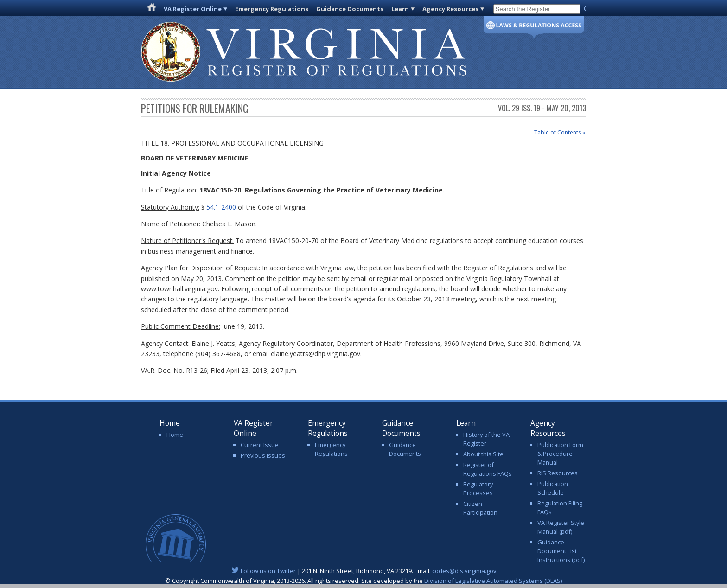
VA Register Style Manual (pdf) (561, 527)
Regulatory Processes (478, 489)
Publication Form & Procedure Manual (560, 454)
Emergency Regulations (272, 9)
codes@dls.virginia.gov (464, 571)
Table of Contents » (560, 132)
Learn (400, 9)
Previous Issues (263, 455)
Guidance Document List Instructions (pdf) (561, 551)
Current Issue (260, 445)
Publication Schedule (553, 488)
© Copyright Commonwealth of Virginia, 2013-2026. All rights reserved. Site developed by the (363, 581)
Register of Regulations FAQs (488, 469)
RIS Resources (558, 473)
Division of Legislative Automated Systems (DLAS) (493, 581)
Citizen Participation (480, 508)
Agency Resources (450, 9)
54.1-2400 (221, 207)
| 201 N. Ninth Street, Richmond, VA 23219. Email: (364, 571)
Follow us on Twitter (268, 571)
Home (175, 435)
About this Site (483, 454)
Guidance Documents (350, 9)
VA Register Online (193, 9)
